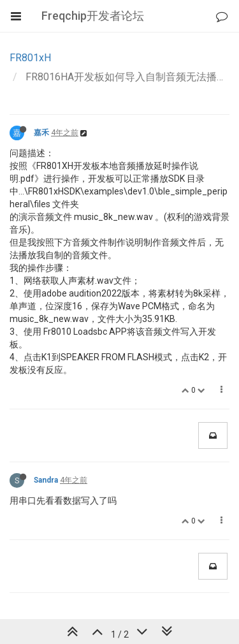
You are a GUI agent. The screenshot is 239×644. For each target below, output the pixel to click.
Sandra (46, 480)
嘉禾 (41, 133)
